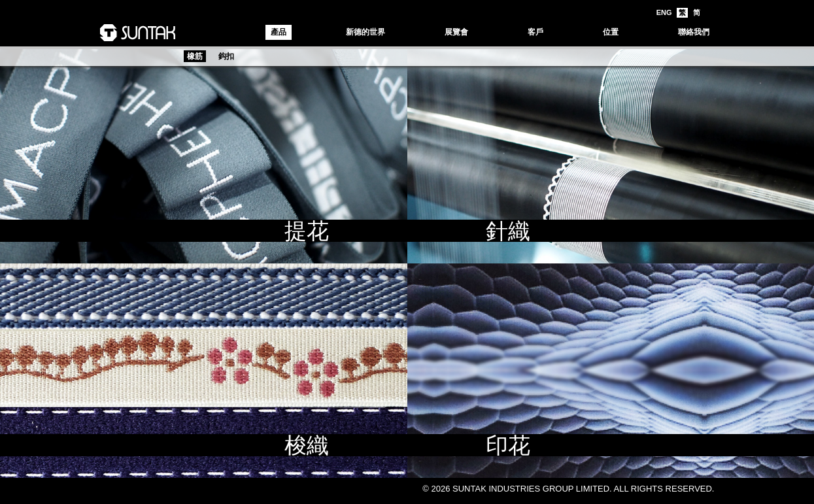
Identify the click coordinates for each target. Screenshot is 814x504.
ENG (664, 12)
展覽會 (456, 32)
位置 (611, 32)
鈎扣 (226, 56)
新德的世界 (365, 32)
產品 (279, 32)
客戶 (535, 32)
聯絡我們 (694, 32)
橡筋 (195, 56)
